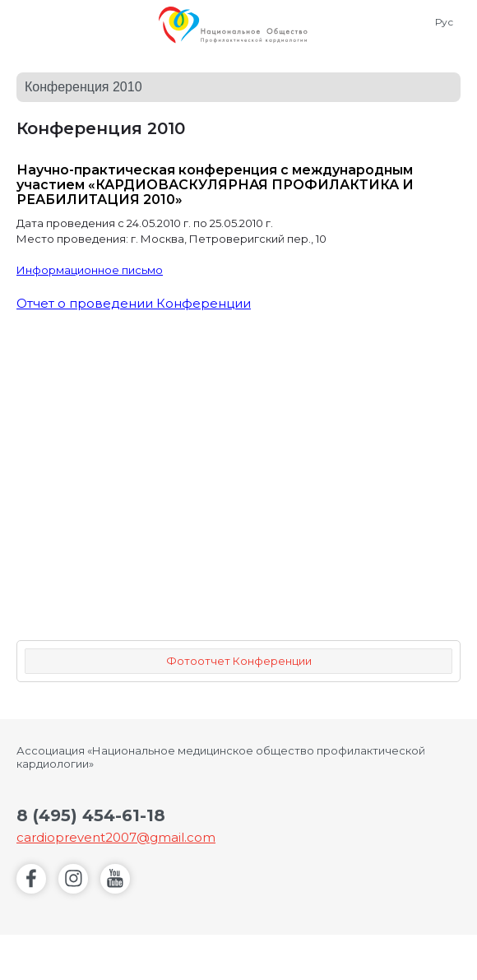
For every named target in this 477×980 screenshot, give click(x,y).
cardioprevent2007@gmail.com (116, 837)
